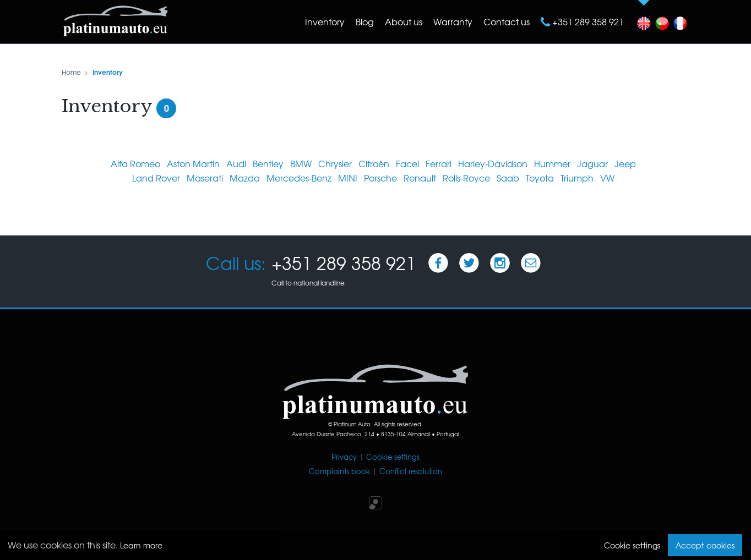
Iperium (375, 503)
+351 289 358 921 (587, 21)
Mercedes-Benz (299, 178)
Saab (508, 178)
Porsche (380, 178)
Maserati (205, 178)
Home (71, 72)
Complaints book (339, 471)
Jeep (625, 163)
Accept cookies (705, 545)
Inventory (325, 21)
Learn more (141, 545)
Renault (420, 178)
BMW (301, 163)
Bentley (268, 163)
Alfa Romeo (135, 163)
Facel (407, 163)
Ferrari (439, 163)
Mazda (245, 178)
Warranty (453, 21)
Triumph (577, 178)
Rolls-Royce (466, 178)
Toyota (540, 178)
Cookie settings (393, 457)
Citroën (374, 163)
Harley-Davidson (493, 163)
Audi (236, 163)
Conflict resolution (411, 471)
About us (404, 21)
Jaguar (592, 163)
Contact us (507, 21)
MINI (348, 178)
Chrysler (335, 163)
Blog (365, 21)
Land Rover (156, 178)
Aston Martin (193, 163)
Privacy (344, 457)
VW (607, 178)
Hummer (552, 163)
